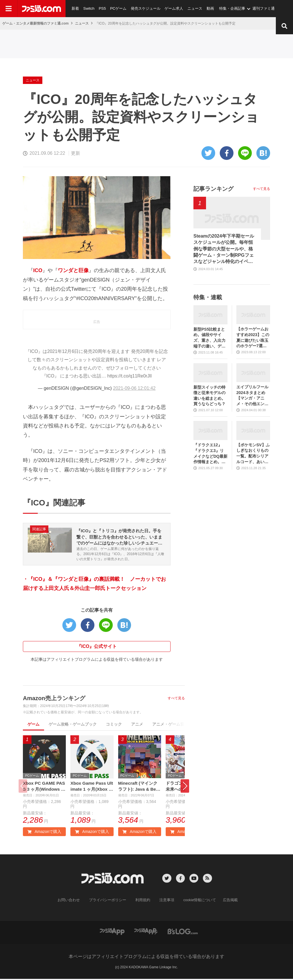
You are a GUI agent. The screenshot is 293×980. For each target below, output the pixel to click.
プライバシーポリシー (110, 901)
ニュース (193, 8)
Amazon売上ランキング (54, 699)
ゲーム (33, 725)
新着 (75, 8)
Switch (88, 8)
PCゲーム (117, 8)
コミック (114, 725)
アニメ (137, 725)
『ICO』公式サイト (97, 647)
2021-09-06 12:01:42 (134, 388)
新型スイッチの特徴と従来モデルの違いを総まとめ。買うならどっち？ (209, 396)
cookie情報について (197, 901)
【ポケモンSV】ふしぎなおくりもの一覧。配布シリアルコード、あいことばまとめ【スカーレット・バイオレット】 (253, 454)
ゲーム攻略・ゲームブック (73, 725)
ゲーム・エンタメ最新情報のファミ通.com (35, 23)
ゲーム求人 (172, 8)
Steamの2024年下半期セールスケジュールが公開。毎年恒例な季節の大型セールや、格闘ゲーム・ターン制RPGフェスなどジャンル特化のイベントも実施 (224, 249)
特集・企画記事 (230, 8)
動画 (208, 8)
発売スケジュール (144, 8)
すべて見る (176, 699)
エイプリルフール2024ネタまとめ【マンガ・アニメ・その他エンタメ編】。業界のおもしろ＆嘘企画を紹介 (252, 396)
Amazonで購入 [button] (44, 833)
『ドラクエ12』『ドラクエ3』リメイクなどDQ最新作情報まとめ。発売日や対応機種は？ (210, 454)
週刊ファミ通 (261, 8)
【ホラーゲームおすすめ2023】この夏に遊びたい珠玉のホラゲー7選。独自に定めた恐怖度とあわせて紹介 (253, 338)
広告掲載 (226, 901)
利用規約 (143, 901)
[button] (185, 787)
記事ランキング (213, 189)
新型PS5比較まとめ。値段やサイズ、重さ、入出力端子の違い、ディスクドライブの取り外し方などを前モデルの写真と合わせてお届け (209, 338)
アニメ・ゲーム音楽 (170, 725)
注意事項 (166, 901)
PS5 (101, 8)
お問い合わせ (73, 901)
